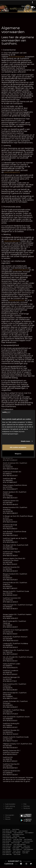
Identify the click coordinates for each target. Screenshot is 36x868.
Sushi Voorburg (6, 853)
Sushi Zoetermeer (7, 854)
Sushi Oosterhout (17, 849)
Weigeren (18, 454)
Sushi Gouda (6, 843)
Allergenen (9, 808)
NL (15, 861)
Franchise (26, 806)
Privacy (8, 817)
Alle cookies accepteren (18, 447)
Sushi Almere (16, 829)
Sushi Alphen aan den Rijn (10, 831)
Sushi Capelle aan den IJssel (10, 838)
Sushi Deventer (28, 839)
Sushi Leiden (16, 848)
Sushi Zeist (25, 853)
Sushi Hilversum (7, 846)
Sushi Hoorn (27, 846)
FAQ (25, 804)
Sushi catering (10, 806)
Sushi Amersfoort (23, 831)
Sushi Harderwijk (7, 844)
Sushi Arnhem (6, 834)
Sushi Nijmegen (7, 849)
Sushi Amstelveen (7, 833)
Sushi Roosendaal (28, 849)
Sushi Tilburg (17, 851)
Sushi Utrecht (26, 851)
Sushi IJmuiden (6, 848)
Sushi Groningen (16, 843)
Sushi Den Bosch (7, 839)
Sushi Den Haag (18, 839)
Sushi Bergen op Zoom (18, 834)
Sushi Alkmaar (6, 829)
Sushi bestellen (10, 804)
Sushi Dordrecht (7, 841)
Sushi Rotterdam (7, 851)
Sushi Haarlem (26, 843)
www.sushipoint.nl (17, 57)
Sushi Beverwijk (7, 836)
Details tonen (25, 441)
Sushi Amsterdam (18, 833)
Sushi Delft (22, 838)
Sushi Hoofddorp (17, 846)
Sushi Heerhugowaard (20, 844)
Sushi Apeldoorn (29, 833)
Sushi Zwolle (17, 854)
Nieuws (8, 819)
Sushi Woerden (16, 853)
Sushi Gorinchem (28, 841)
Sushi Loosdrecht (26, 848)
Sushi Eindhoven (17, 841)
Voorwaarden (10, 815)
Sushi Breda (16, 836)
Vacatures (27, 808)
